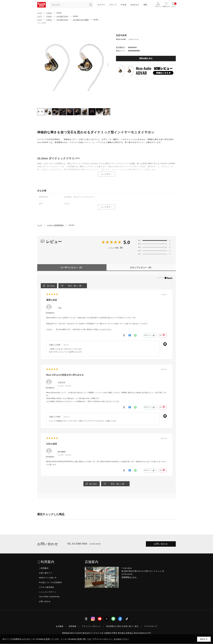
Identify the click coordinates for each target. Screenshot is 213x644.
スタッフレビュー (141, 267)
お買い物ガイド (46, 573)
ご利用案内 (44, 569)
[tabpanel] (74, 66)
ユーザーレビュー (72, 267)
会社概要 (60, 627)
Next (108, 65)
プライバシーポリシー (91, 627)
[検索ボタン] (91, 5)
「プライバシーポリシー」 (102, 639)
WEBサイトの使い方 (48, 578)
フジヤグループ (151, 627)
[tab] (41, 112)
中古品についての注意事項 (50, 583)
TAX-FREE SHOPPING (49, 597)
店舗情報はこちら (129, 578)
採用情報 (73, 627)
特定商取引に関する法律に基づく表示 (122, 627)
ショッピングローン (48, 592)
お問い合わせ (161, 544)
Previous (40, 65)
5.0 (127, 242)
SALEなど (135, 5)
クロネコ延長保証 (47, 588)
